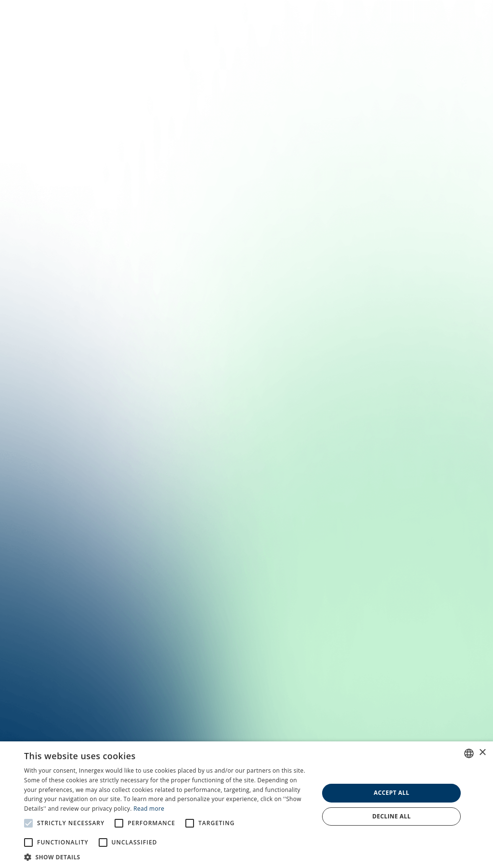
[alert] (246, 805)
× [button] (482, 753)
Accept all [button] (391, 793)
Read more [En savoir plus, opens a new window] (149, 809)
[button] (167, 856)
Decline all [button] (391, 816)
